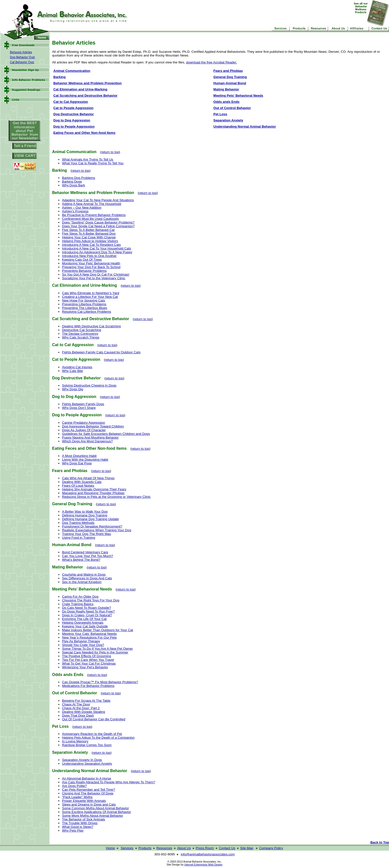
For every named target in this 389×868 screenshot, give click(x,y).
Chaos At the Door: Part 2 (81, 708)
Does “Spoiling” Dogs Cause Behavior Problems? (98, 222)
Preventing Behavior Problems (84, 271)
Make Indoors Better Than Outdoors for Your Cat (97, 630)
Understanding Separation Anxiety (87, 764)
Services (127, 848)
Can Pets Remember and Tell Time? (89, 790)
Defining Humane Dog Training (85, 515)
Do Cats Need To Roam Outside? (87, 608)
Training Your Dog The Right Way (86, 534)
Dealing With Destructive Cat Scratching (91, 326)
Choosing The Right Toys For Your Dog (91, 600)
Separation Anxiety (228, 120)
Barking (60, 77)
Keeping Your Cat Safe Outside (85, 626)
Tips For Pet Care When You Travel (88, 660)
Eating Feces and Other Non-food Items (84, 133)
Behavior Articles (21, 52)
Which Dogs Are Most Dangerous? (87, 441)
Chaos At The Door (76, 704)
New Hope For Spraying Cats (83, 300)
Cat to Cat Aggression (71, 102)
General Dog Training (230, 77)
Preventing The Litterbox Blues (85, 308)
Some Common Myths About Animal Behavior (96, 808)
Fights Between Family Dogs (83, 404)
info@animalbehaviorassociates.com (208, 854)
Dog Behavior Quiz (22, 57)
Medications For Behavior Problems (88, 686)
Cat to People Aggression (73, 108)
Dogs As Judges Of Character (84, 430)
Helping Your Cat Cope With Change (89, 237)
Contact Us (227, 848)
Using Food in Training (79, 538)
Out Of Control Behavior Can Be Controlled (94, 719)
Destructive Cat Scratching (82, 330)
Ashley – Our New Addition (82, 208)
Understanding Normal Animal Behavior (245, 126)
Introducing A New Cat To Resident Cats (91, 245)
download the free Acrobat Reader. (211, 62)
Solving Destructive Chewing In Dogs (89, 385)
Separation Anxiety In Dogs (82, 760)
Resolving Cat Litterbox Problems (87, 312)
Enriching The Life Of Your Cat (84, 619)
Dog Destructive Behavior (74, 114)
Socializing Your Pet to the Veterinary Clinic (94, 278)
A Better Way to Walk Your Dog (85, 512)
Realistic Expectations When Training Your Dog (97, 530)
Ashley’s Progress (75, 211)
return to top (110, 152)
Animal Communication (72, 71)
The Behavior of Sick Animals (83, 819)
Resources (164, 848)
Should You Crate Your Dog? (83, 645)
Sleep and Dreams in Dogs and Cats (89, 804)
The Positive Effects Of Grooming (87, 656)
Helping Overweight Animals (83, 623)
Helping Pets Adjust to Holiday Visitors (90, 241)
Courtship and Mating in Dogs (84, 574)
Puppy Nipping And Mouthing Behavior (90, 437)
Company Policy (271, 848)
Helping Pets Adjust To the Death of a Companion (98, 738)
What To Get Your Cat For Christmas (89, 663)
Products (145, 848)
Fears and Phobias (228, 71)
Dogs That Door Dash (78, 715)
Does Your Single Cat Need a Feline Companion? (98, 226)
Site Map (247, 848)
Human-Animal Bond (230, 83)
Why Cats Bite (72, 371)
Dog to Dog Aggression (72, 120)
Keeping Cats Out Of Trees (82, 260)
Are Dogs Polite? (74, 786)
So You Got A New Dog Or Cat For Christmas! (96, 274)
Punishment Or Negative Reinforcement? (92, 526)
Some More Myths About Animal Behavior (93, 816)
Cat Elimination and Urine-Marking (80, 89)
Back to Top (380, 842)
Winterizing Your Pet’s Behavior (85, 667)
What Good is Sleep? (78, 827)
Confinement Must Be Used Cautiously (90, 219)
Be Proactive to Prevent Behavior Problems (94, 215)
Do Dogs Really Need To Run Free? (88, 611)
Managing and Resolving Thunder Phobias (93, 493)
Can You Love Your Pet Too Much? (88, 556)
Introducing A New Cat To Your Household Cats (97, 248)
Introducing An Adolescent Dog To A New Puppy (97, 252)
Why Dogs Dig (73, 389)
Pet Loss (220, 114)
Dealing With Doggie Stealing (83, 712)
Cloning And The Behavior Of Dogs (88, 793)
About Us (184, 848)
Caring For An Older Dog (80, 597)
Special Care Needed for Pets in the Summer (95, 652)
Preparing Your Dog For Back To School (91, 267)
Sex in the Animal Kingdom (82, 582)
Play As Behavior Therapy (81, 641)
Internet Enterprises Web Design (203, 865)
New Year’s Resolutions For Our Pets (89, 637)
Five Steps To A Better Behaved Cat (88, 230)
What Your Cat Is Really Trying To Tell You (93, 163)
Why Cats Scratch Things (81, 337)
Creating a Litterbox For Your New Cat (90, 297)
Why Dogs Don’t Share (79, 408)
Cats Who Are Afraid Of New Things (88, 478)
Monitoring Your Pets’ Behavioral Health (91, 263)
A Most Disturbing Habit (79, 456)
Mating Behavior (226, 89)
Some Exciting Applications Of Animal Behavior (97, 812)
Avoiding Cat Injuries (77, 367)
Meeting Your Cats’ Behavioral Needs (89, 634)
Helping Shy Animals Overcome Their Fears (94, 489)
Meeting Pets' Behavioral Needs (238, 96)
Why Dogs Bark (74, 185)
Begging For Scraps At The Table (86, 701)
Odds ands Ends (226, 102)
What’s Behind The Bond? (81, 560)
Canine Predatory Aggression (83, 423)
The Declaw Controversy (80, 334)
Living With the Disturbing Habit (85, 460)
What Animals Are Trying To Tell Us (88, 159)
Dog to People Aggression (74, 126)
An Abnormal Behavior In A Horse (87, 778)
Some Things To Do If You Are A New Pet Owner (97, 649)
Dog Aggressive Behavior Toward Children (93, 426)
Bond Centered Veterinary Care (85, 552)
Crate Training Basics (78, 604)
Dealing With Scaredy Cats (82, 482)
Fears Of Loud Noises (78, 486)
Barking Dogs (72, 182)
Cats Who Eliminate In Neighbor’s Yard (91, 293)
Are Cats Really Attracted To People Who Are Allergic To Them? (109, 782)
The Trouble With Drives (80, 823)
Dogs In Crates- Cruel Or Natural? (87, 615)
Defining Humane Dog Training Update (90, 519)
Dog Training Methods (78, 523)
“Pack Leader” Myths (77, 797)
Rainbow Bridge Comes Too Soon (87, 745)
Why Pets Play (73, 830)
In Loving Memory (75, 741)
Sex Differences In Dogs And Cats (87, 578)
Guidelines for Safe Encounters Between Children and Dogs (106, 434)
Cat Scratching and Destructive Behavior (85, 96)
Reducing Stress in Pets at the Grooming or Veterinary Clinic (106, 497)
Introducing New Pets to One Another (89, 256)
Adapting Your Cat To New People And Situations (98, 200)
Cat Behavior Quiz (22, 62)
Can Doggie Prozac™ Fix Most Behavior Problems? (100, 682)
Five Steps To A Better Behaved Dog (89, 234)
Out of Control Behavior (232, 108)
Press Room (205, 848)
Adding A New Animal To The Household (92, 204)
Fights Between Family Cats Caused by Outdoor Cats (101, 352)
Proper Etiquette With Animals (84, 801)
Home (110, 848)
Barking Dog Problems (79, 178)
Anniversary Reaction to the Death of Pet (92, 734)
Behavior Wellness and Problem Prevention (87, 83)
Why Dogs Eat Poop (77, 463)
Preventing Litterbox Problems (84, 304)
